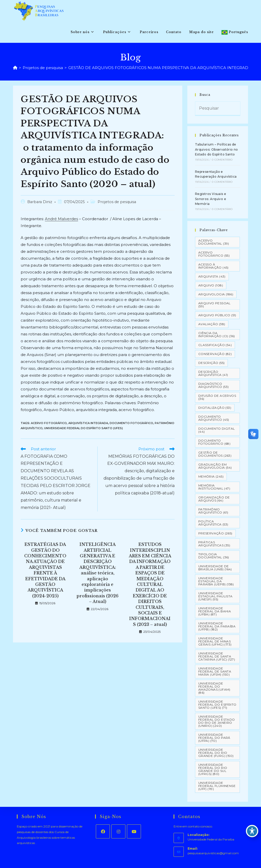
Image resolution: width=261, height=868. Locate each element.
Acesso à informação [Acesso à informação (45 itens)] (213, 266)
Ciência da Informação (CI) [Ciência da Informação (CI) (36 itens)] (217, 334)
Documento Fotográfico (131, 423)
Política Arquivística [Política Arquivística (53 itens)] (213, 523)
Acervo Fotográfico (49, 423)
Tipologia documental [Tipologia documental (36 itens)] (214, 556)
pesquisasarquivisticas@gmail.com (213, 853)
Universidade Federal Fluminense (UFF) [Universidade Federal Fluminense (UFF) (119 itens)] (217, 786)
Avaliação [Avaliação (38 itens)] (212, 324)
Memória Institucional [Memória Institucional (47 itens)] (214, 487)
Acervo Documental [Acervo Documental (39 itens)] (214, 242)
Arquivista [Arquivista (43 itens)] (212, 276)
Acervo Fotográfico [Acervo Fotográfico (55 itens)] (214, 254)
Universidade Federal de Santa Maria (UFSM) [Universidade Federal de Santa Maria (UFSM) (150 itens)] (215, 671)
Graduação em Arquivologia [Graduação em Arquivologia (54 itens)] (215, 466)
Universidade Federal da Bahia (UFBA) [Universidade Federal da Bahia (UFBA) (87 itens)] (215, 611)
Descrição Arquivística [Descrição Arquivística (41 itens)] (213, 373)
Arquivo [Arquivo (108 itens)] (211, 285)
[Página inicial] (15, 68)
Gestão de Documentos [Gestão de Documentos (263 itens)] (215, 454)
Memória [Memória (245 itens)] (211, 476)
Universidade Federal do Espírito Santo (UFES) (83, 428)
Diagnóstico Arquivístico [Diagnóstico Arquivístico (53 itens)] (214, 385)
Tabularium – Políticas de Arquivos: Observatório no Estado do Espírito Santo (217, 149)
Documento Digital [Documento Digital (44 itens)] (217, 430)
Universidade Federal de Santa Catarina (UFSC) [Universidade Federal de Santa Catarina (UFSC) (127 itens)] (217, 656)
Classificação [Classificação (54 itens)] (215, 345)
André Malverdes (61, 219)
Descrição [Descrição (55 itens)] (212, 363)
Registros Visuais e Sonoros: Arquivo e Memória (211, 199)
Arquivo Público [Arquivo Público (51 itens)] (217, 315)
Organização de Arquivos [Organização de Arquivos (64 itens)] (214, 499)
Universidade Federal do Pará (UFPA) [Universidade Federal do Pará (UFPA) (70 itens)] (214, 738)
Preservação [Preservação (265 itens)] (215, 533)
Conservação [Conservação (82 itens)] (215, 354)
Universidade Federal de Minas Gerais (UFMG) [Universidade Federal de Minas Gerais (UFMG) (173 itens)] (215, 641)
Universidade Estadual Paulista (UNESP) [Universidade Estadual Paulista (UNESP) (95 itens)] (216, 596)
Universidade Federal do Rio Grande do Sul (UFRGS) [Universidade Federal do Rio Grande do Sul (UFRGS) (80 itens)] (213, 769)
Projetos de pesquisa (117, 202)
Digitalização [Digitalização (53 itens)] (215, 408)
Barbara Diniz (40, 202)
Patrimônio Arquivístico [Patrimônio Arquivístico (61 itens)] (213, 511)
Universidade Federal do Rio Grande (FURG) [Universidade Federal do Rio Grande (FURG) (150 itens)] (216, 753)
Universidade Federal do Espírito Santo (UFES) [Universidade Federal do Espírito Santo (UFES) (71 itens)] (217, 705)
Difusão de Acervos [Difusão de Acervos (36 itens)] (217, 397)
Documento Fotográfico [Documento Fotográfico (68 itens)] (214, 442)
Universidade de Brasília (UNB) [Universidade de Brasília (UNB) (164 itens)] (215, 568)
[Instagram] (118, 831)
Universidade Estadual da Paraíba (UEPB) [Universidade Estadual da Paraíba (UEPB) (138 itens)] (216, 581)
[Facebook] (103, 831)
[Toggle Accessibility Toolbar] (252, 831)
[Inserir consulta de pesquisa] (218, 109)
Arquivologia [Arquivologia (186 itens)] (216, 294)
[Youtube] (134, 831)
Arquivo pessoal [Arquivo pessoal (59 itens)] (214, 305)
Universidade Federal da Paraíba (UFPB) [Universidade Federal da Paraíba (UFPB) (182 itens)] (217, 626)
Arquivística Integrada (88, 423)
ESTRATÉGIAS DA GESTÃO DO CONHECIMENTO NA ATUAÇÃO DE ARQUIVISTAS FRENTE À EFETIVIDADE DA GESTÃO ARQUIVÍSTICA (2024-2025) (45, 570)
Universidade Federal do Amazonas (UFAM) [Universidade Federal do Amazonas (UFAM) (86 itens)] (214, 688)
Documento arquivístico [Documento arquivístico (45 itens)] (214, 418)
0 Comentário (222, 160)
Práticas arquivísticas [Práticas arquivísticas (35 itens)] (214, 544)
